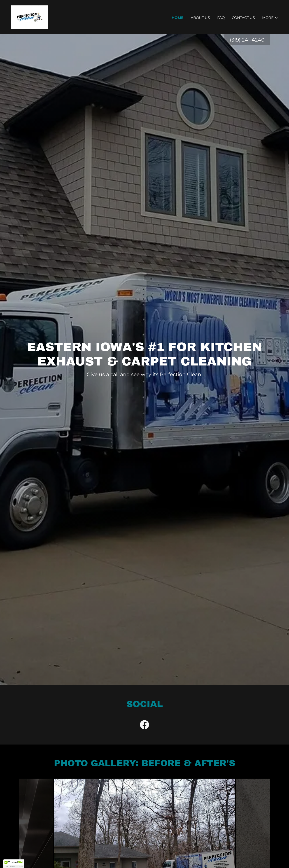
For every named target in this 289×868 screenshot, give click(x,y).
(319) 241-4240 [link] (247, 40)
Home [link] (178, 18)
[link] (30, 17)
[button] (270, 18)
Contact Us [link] (243, 18)
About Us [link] (200, 18)
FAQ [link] (221, 18)
